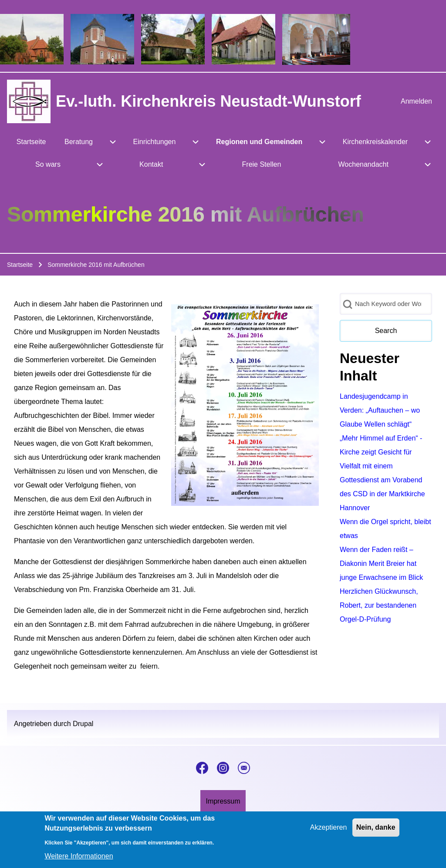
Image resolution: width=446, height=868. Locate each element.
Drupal (83, 724)
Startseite (20, 265)
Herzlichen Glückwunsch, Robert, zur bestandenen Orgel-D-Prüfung (379, 605)
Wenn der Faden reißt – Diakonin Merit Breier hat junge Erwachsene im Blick (381, 564)
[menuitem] (416, 101)
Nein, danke (376, 832)
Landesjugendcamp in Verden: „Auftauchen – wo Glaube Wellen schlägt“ (380, 410)
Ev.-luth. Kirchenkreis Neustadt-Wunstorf (208, 101)
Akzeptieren (329, 832)
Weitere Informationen (79, 860)
